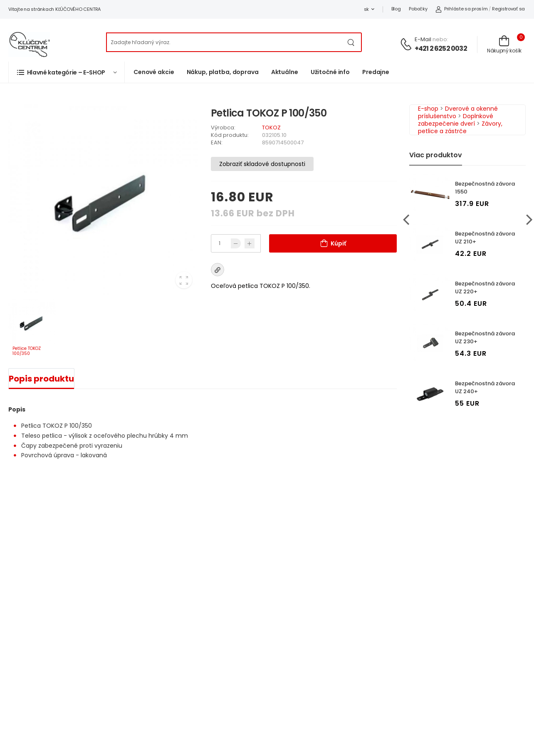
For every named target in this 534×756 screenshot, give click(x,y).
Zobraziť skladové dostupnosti (262, 164)
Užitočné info (330, 72)
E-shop (428, 109)
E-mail (423, 39)
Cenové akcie (154, 72)
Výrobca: (223, 128)
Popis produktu (41, 379)
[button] (67, 72)
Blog (396, 9)
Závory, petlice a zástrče (460, 127)
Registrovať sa (508, 9)
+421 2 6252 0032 (441, 48)
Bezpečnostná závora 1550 (485, 188)
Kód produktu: (230, 135)
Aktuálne (285, 72)
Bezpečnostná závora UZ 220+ (485, 288)
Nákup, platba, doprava (223, 72)
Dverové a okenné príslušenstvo (458, 112)
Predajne (376, 72)
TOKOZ (271, 128)
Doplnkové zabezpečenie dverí (456, 120)
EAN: (217, 143)
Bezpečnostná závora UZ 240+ (485, 387)
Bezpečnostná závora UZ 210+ (485, 238)
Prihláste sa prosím (461, 9)
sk (366, 9)
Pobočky (418, 9)
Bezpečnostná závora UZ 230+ (485, 337)
